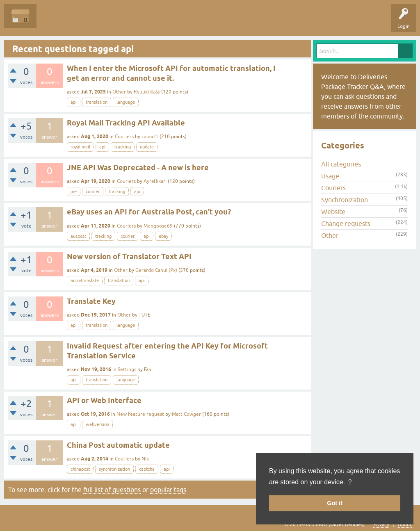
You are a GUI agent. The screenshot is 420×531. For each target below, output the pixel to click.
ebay (163, 236)
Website (333, 212)
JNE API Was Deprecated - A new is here (138, 168)
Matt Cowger (186, 414)
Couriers (124, 137)
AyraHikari (155, 181)
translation (97, 102)
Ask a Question (187, 22)
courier (93, 191)
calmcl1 (150, 137)
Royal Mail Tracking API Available (126, 123)
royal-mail (80, 147)
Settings (127, 369)
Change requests (346, 223)
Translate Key (91, 301)
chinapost (80, 469)
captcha (147, 469)
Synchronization (345, 200)
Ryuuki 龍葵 (147, 92)
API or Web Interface (104, 400)
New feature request (140, 414)
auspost (78, 236)
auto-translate (85, 280)
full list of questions (112, 490)
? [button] (350, 482)
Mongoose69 (158, 226)
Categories (149, 22)
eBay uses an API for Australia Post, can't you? (149, 212)
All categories (341, 164)
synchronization (114, 469)
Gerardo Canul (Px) (156, 270)
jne (74, 191)
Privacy (381, 524)
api (74, 102)
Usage (330, 176)
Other (119, 92)
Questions (54, 22)
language (126, 102)
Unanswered (88, 22)
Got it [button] (335, 503)
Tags (120, 22)
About (405, 524)
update (147, 147)
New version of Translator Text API (129, 256)
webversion (97, 424)
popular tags (168, 490)
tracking (123, 147)
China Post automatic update (118, 445)
